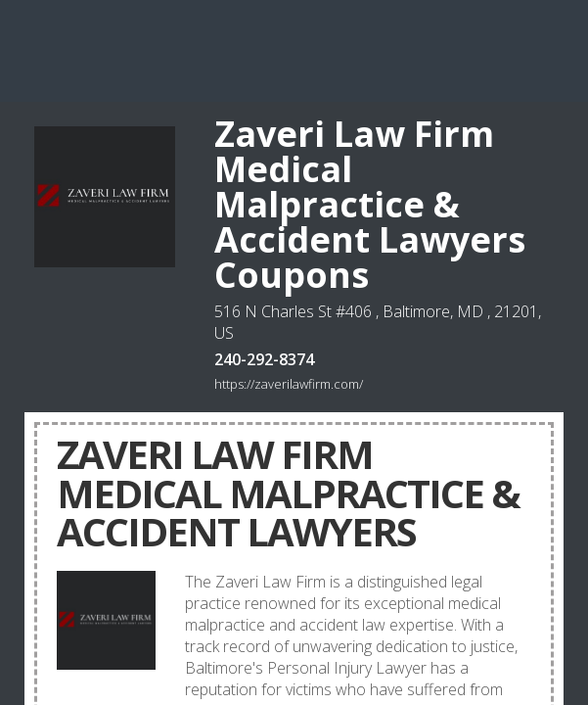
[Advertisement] (294, 49)
